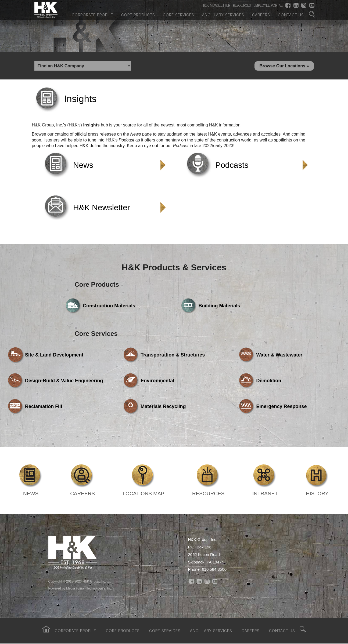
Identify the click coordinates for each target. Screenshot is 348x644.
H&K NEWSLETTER (216, 6)
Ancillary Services (223, 14)
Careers (261, 14)
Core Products (138, 14)
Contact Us (291, 14)
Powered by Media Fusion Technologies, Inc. (80, 589)
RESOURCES (242, 6)
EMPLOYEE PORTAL (268, 6)
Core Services (178, 14)
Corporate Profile (92, 14)
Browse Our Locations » (284, 66)
